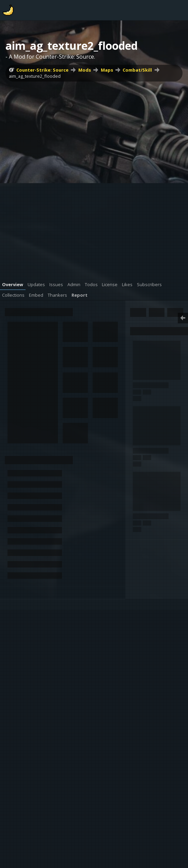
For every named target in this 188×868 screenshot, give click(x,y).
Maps (107, 70)
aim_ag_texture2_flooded (35, 76)
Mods (85, 70)
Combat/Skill (137, 70)
